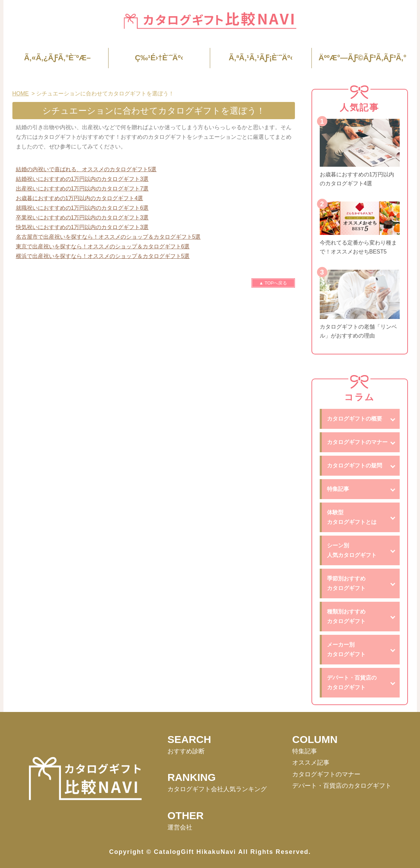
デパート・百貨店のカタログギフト (352, 683)
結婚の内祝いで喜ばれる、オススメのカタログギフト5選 (86, 169)
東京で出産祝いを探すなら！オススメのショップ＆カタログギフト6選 (103, 246)
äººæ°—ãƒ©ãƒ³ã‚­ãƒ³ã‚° (362, 58)
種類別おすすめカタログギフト (346, 616)
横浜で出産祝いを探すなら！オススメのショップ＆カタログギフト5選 (103, 256)
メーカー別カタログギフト (346, 649)
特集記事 (338, 489)
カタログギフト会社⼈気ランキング (217, 789)
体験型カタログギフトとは (352, 517)
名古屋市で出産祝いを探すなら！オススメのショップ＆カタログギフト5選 (108, 237)
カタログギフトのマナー (357, 442)
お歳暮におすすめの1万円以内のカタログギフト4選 (80, 198)
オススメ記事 (311, 763)
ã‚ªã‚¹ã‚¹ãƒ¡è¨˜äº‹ (261, 58)
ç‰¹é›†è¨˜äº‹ (159, 58)
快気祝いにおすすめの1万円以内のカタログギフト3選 (82, 227)
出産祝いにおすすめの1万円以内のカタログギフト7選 (82, 189)
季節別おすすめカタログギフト (346, 583)
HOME (21, 94)
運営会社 (180, 827)
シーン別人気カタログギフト (352, 550)
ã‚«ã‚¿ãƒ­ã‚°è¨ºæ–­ (58, 58)
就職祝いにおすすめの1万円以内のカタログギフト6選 (82, 208)
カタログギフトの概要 (355, 419)
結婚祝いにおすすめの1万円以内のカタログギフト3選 (82, 179)
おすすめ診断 (186, 751)
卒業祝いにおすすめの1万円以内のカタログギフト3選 (82, 218)
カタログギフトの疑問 (355, 466)
